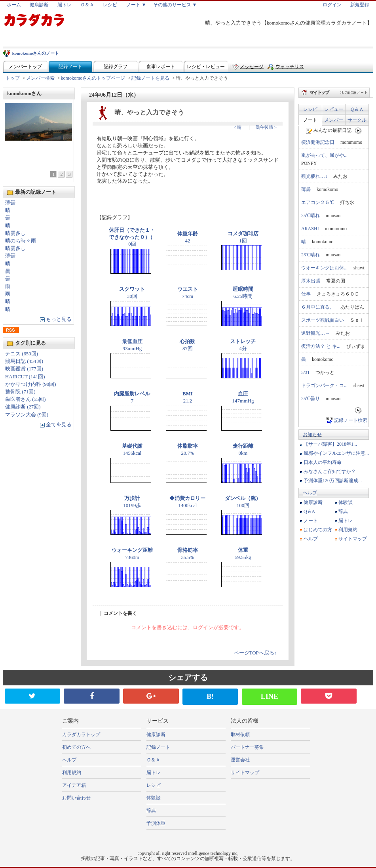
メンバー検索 (40, 78)
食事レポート (161, 67)
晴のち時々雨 (21, 241)
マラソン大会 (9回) (27, 415)
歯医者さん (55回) (26, 399)
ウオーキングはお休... (324, 268)
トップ (13, 78)
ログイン (332, 5)
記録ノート (70, 67)
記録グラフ (116, 67)
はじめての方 (318, 530)
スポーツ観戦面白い (323, 320)
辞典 (343, 511)
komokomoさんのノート (36, 53)
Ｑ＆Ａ (87, 5)
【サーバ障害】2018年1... (330, 444)
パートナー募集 (247, 747)
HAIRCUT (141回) (25, 377)
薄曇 (10, 203)
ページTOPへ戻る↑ (255, 653)
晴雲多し (15, 233)
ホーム (14, 5)
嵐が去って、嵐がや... (324, 155)
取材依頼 (240, 734)
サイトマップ (353, 539)
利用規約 (348, 530)
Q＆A (309, 511)
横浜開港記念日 (318, 142)
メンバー (334, 120)
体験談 (346, 502)
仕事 (306, 294)
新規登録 (360, 5)
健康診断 (39, 5)
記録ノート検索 (351, 420)
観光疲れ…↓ (314, 176)
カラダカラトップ (81, 734)
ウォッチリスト (290, 68)
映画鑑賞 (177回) (24, 369)
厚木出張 (311, 281)
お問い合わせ (76, 798)
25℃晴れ (310, 216)
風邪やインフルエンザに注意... (336, 453)
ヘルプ (310, 493)
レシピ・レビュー (206, 67)
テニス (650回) (22, 354)
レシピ (110, 5)
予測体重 (156, 823)
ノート (310, 120)
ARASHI (310, 229)
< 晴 (237, 127)
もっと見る (59, 319)
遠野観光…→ (315, 333)
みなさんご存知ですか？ (330, 471)
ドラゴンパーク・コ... (324, 385)
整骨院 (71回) (20, 392)
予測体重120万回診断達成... (333, 481)
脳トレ (65, 5)
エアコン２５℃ (318, 202)
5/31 (305, 372)
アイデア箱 (74, 785)
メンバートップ (25, 67)
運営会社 (240, 760)
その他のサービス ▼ (175, 5)
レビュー (334, 109)
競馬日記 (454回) (24, 361)
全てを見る (59, 425)
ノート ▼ (136, 5)
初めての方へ (76, 747)
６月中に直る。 (318, 307)
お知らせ (312, 435)
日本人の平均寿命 (323, 462)
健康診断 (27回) (23, 407)
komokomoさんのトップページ (93, 78)
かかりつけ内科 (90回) (31, 384)
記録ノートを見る (150, 78)
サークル (357, 120)
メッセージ (252, 67)
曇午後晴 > (266, 127)
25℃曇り (310, 399)
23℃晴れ (310, 255)
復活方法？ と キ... (321, 346)
